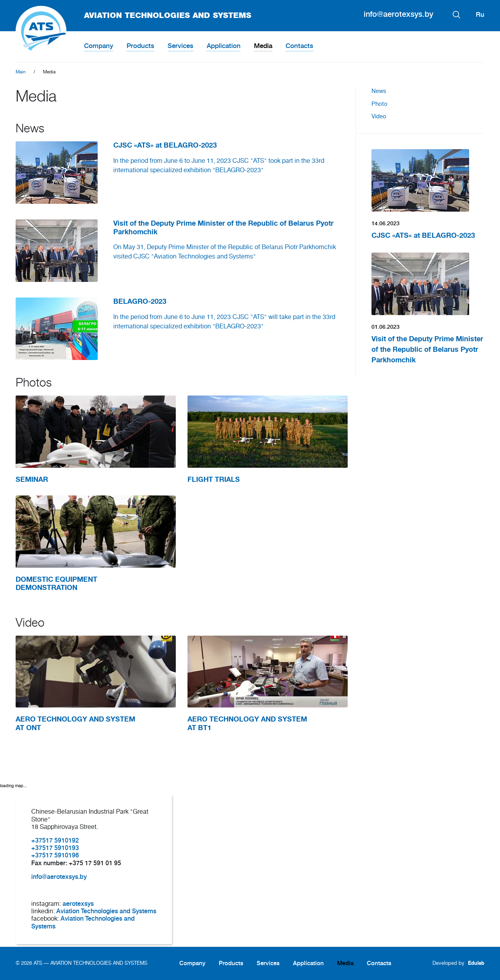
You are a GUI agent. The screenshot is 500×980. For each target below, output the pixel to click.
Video (379, 117)
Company (99, 46)
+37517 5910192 (55, 841)
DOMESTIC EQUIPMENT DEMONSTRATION (56, 584)
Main (21, 72)
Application (224, 46)
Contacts (299, 46)
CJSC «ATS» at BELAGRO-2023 (423, 235)
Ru (480, 15)
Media (263, 46)
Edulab (476, 963)
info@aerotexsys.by (398, 14)
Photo (379, 104)
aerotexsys (78, 904)
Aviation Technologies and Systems (106, 911)
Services (180, 46)
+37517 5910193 (55, 848)
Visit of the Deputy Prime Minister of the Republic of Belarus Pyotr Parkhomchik (427, 349)
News (379, 91)
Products (140, 46)
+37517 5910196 (55, 855)
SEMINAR (32, 479)
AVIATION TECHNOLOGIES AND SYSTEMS (133, 16)
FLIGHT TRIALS (214, 479)
